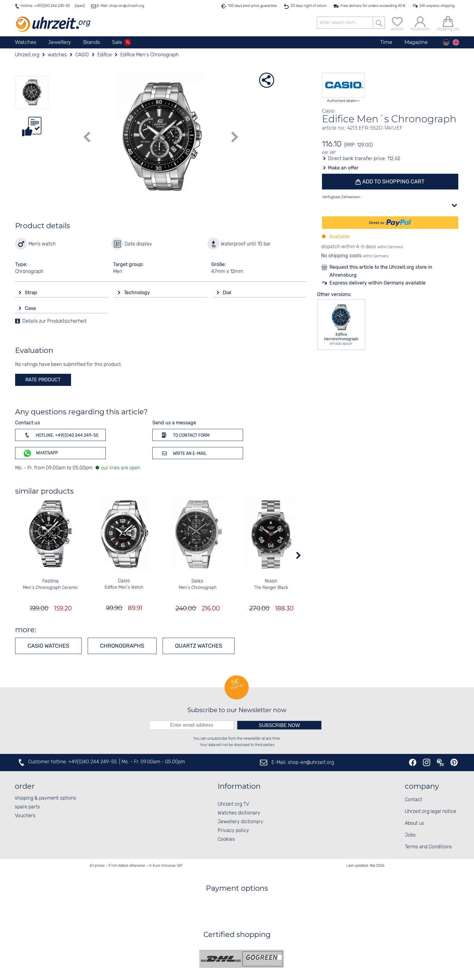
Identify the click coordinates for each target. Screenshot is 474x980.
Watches (26, 42)
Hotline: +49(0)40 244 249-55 (45, 6)
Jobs (410, 835)
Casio (124, 581)
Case (31, 308)
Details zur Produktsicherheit (54, 321)
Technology (138, 293)
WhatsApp (40, 453)
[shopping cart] (448, 23)
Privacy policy (233, 831)
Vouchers (25, 816)
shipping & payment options (45, 798)
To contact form (185, 435)
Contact (414, 800)
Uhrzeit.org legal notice (430, 812)
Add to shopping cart (393, 182)
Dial (228, 293)
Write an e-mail (183, 453)
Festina (50, 581)
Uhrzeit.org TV (233, 804)
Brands (92, 42)
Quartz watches (199, 646)
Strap (32, 293)
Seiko (197, 581)
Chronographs (122, 646)
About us (414, 823)
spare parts (27, 807)
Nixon (271, 581)
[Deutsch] (446, 42)
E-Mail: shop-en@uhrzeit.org (120, 6)
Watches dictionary (239, 813)
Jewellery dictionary (240, 822)
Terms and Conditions (428, 847)
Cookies (226, 839)
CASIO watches (48, 646)
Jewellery (60, 42)
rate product (43, 380)
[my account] (420, 23)
